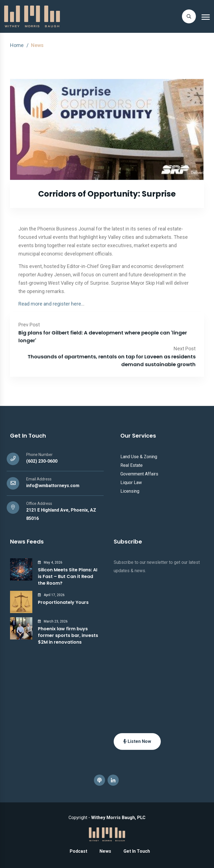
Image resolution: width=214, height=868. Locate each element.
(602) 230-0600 (42, 461)
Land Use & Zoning (139, 457)
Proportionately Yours (63, 602)
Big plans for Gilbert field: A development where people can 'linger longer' (103, 337)
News (105, 851)
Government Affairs (139, 474)
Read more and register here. (50, 304)
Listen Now (137, 741)
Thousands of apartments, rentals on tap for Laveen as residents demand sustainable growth (112, 360)
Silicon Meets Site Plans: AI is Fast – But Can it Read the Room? (68, 576)
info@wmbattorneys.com (53, 486)
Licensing (130, 491)
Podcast (78, 851)
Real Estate (132, 465)
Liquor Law (131, 483)
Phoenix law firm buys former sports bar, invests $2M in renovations (68, 635)
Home (17, 45)
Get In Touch (137, 851)
